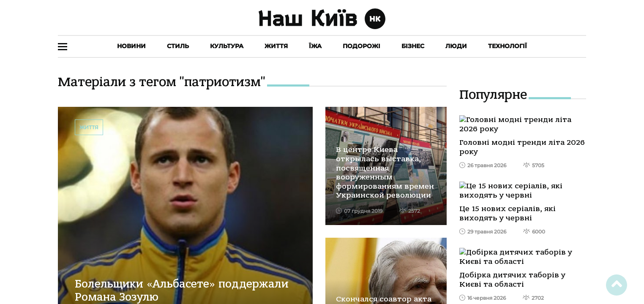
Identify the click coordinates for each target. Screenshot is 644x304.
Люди (456, 46)
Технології (508, 46)
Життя (276, 46)
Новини (131, 46)
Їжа (315, 46)
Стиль (178, 46)
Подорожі (362, 46)
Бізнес (413, 46)
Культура (227, 46)
